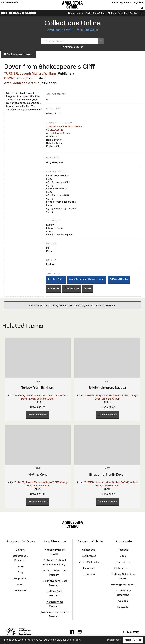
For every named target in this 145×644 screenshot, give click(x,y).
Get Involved (89, 556)
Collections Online (95, 13)
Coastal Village (72, 288)
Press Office (123, 562)
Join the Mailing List (89, 562)
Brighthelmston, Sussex (107, 387)
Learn (20, 566)
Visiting (20, 550)
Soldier (88, 288)
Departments (75, 13)
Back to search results (18, 54)
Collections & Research (18, 13)
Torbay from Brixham (38, 387)
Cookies (123, 601)
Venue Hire (20, 590)
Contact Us (89, 550)
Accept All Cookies (133, 640)
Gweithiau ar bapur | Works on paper (87, 279)
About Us (123, 550)
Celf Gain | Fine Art (119, 279)
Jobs (123, 556)
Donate (114, 3)
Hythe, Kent (38, 474)
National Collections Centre (123, 13)
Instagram (89, 574)
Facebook (89, 568)
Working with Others (123, 584)
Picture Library (123, 568)
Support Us (20, 578)
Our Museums (10, 2)
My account (126, 3)
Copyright (123, 607)
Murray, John (112, 486)
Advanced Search (73, 47)
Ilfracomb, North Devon (107, 474)
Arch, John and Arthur (21, 83)
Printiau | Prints (56, 279)
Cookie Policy (74, 640)
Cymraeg (139, 3)
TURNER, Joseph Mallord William (30, 73)
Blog (20, 572)
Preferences (114, 640)
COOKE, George (16, 78)
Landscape (54, 288)
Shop (20, 584)
